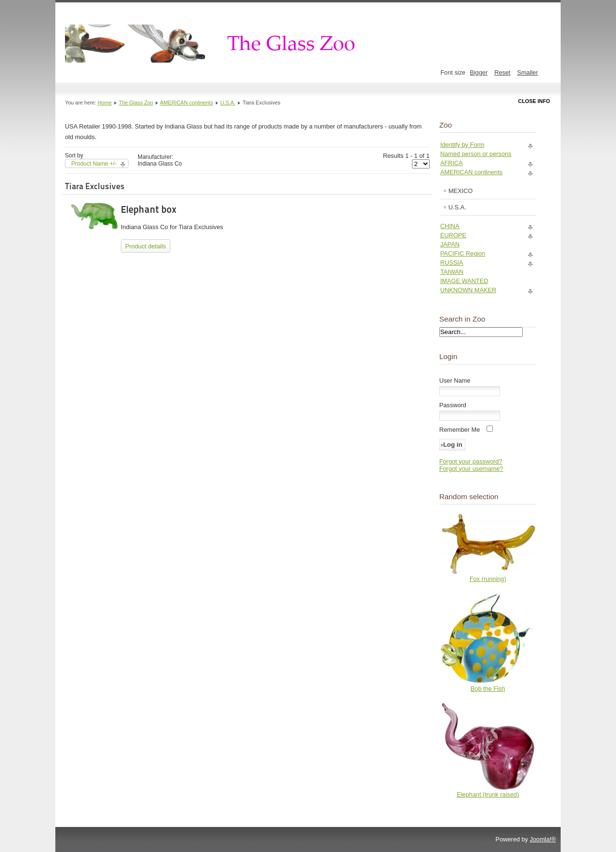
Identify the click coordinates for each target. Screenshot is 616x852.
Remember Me (460, 430)
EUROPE (453, 235)
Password (453, 405)
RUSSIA (452, 263)
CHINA (450, 226)
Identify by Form (462, 145)
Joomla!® (543, 839)
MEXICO (461, 191)
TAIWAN (452, 272)
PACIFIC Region (463, 253)
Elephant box (149, 209)
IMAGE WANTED (464, 281)
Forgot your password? (471, 461)
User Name (455, 381)
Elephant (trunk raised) (488, 794)
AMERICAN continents (187, 103)
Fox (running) (488, 579)
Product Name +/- (94, 164)
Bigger (479, 72)
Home (105, 103)
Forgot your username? (471, 469)
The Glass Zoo (136, 103)
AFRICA (452, 163)
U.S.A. (228, 103)
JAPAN (450, 244)
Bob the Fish (488, 689)
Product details (146, 246)
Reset (502, 72)
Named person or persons (476, 154)
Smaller (528, 72)
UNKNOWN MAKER (468, 290)
